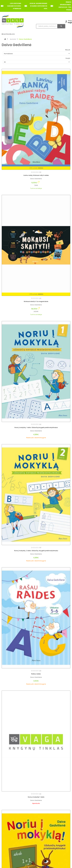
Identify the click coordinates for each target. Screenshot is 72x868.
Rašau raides (36, 674)
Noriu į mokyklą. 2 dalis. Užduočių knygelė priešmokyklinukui (36, 551)
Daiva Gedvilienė (25, 39)
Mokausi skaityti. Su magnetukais (36, 301)
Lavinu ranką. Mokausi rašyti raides (36, 175)
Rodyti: (68, 58)
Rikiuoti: (68, 50)
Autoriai (13, 39)
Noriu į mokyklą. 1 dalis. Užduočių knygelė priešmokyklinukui (36, 427)
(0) (40, 172)
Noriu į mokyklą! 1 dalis (36, 797)
